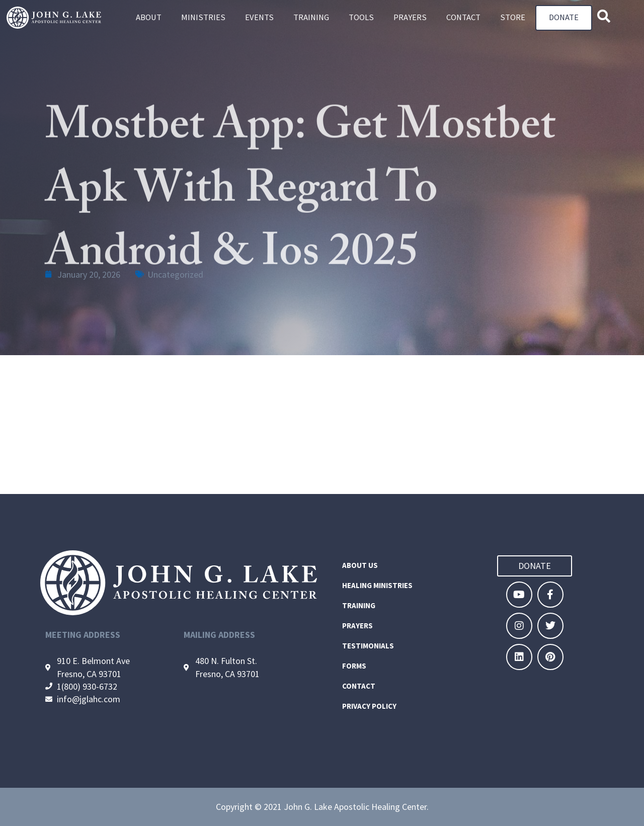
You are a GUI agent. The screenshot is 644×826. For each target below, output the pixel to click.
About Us (360, 565)
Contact (463, 18)
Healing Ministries (377, 585)
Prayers (410, 18)
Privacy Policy (369, 706)
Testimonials (368, 646)
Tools (361, 18)
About (149, 18)
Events (259, 18)
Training (311, 18)
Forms (354, 666)
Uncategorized (175, 274)
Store (513, 18)
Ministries (203, 18)
